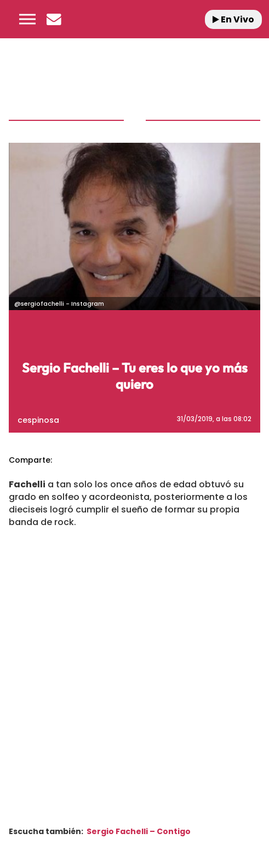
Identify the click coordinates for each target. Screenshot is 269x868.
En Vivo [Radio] (233, 19)
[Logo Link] (138, 19)
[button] (27, 19)
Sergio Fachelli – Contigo (139, 831)
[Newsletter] (54, 19)
